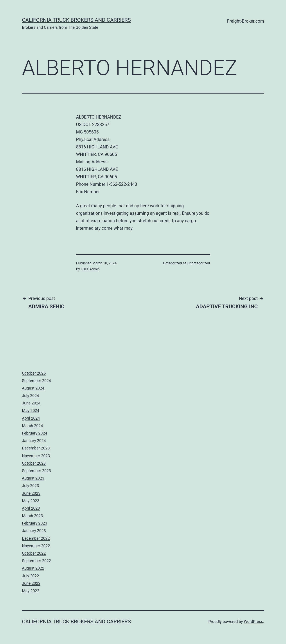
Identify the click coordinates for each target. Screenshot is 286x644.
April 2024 (31, 418)
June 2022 (31, 583)
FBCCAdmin (90, 269)
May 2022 (31, 591)
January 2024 (34, 441)
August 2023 (33, 478)
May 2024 (31, 410)
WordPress (253, 621)
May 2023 (31, 501)
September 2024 (36, 381)
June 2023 (31, 493)
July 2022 (31, 576)
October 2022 (34, 553)
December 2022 (36, 538)
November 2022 (36, 546)
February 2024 (35, 433)
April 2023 (31, 508)
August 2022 (33, 568)
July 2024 (31, 396)
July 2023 (31, 486)
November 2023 (36, 456)
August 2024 (33, 388)
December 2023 (36, 448)
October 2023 (34, 463)
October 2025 (34, 373)
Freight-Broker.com (246, 21)
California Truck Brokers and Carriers (76, 20)
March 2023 (32, 516)
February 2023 (35, 523)
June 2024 (31, 403)
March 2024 (32, 426)
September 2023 (36, 471)
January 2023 (34, 531)
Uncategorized (199, 263)
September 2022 (36, 561)
